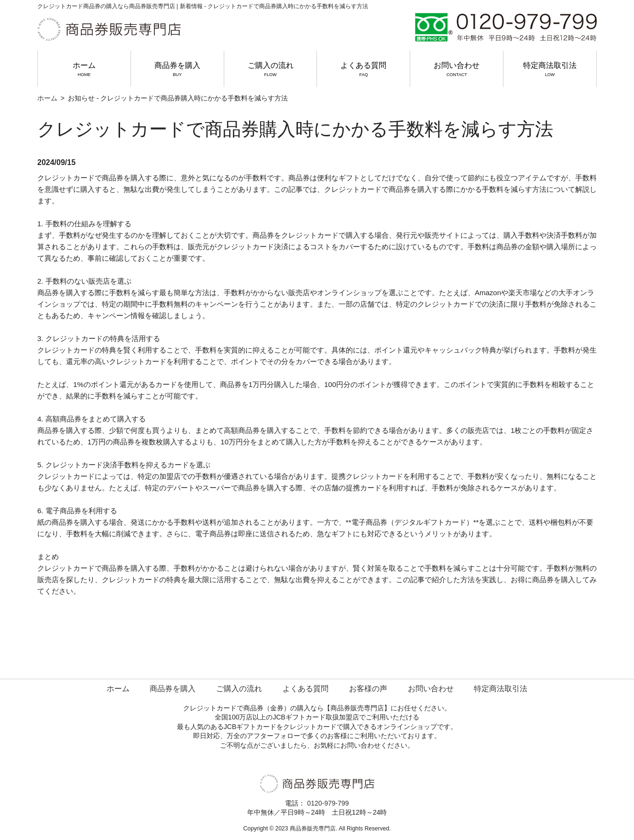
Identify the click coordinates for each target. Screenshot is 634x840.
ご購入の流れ (271, 69)
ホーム (84, 69)
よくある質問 (363, 69)
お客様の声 (368, 689)
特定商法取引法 (550, 69)
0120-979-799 (328, 803)
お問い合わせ (457, 69)
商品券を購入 (177, 69)
